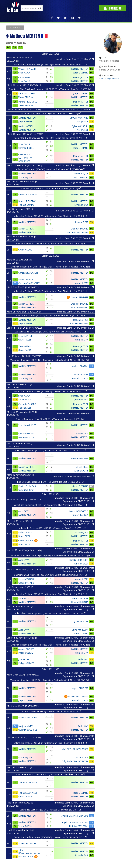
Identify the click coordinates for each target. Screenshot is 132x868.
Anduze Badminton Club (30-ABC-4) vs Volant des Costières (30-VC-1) (51, 244)
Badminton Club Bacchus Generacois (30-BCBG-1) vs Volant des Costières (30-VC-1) (50, 89)
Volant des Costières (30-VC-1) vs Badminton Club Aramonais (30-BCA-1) (51, 505)
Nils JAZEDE (83, 122)
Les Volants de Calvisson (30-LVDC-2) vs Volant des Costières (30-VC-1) (51, 528)
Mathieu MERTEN (80, 69)
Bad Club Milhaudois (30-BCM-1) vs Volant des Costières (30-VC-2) (51, 482)
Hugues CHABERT (80, 688)
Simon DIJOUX (25, 177)
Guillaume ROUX (26, 490)
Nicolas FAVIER (26, 279)
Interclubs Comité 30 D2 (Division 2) (75, 261)
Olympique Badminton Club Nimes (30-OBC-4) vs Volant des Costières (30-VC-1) (50, 267)
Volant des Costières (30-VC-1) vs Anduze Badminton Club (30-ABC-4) (51, 169)
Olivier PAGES (25, 340)
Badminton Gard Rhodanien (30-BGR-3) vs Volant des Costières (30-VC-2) (50, 837)
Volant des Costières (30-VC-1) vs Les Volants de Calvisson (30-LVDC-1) (51, 450)
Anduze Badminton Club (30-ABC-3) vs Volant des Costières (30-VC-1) (51, 419)
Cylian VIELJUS (25, 250)
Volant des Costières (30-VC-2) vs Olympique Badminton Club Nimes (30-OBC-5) (50, 680)
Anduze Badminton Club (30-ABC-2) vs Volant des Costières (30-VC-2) (51, 774)
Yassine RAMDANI (79, 297)
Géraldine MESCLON (78, 560)
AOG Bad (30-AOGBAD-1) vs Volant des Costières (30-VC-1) (51, 188)
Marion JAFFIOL (81, 77)
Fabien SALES (25, 408)
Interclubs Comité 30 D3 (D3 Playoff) (75, 59)
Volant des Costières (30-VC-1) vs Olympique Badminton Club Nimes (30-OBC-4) (50, 360)
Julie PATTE (24, 659)
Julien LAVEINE (25, 336)
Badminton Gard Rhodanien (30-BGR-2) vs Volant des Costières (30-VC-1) (50, 391)
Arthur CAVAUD (26, 532)
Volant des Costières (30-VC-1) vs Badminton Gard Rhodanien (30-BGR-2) (50, 291)
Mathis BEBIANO (80, 486)
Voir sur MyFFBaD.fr (109, 78)
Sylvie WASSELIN (80, 126)
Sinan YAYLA (24, 73)
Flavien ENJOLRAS (27, 486)
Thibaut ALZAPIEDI (28, 782)
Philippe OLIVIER (26, 653)
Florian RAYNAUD (80, 307)
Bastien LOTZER (80, 320)
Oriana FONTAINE (80, 598)
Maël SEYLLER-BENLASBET (75, 749)
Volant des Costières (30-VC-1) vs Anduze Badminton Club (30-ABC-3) (51, 316)
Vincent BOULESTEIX (78, 696)
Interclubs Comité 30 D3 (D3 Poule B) (74, 110)
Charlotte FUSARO (79, 229)
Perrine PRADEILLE (28, 102)
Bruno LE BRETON (27, 201)
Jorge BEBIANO (81, 73)
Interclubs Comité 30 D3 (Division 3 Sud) (73, 476)
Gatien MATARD (26, 583)
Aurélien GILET (81, 564)
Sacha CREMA (25, 797)
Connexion (113, 8)
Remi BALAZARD (27, 93)
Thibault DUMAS (26, 205)
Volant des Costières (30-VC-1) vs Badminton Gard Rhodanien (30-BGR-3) (50, 216)
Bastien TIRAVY (26, 857)
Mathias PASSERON (28, 718)
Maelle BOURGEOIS (79, 511)
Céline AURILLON (80, 630)
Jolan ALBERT (82, 222)
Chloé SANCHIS (26, 541)
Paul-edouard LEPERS (78, 232)
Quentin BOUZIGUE (28, 730)
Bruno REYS (24, 536)
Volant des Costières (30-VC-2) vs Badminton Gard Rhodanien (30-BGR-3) (50, 743)
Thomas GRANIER (80, 458)
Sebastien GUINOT (27, 425)
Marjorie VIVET (25, 726)
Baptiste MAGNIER (79, 324)
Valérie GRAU (25, 346)
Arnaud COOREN (80, 378)
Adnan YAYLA (25, 399)
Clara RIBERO (25, 154)
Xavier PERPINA (26, 97)
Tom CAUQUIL (81, 174)
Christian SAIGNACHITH (30, 273)
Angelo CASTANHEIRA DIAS (75, 816)
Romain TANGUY (80, 515)
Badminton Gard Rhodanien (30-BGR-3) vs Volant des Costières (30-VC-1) (50, 65)
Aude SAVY (24, 511)
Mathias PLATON (80, 366)
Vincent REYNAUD (27, 69)
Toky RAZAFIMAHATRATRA (75, 761)
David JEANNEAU (80, 177)
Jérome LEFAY (81, 283)
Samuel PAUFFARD (79, 118)
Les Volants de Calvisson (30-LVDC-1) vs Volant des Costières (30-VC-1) (51, 332)
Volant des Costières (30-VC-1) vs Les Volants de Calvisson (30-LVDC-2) (51, 613)
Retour (16, 27)
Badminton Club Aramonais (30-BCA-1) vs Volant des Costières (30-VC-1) (51, 575)
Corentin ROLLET (27, 148)
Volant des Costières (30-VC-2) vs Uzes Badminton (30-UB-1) (51, 810)
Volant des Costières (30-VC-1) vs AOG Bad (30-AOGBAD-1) (51, 113)
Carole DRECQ (25, 77)
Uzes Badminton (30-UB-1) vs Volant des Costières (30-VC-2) (51, 711)
